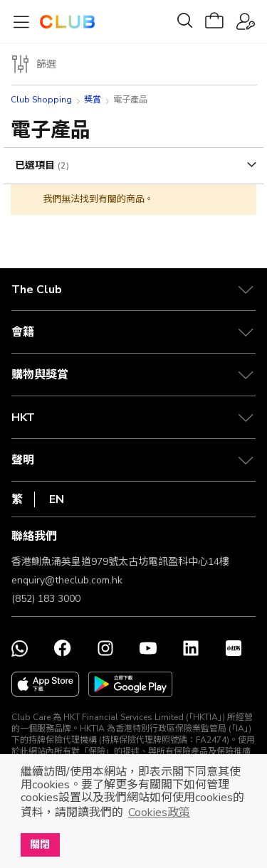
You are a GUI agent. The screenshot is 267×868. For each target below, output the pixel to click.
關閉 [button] (40, 845)
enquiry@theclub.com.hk (67, 580)
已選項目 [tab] (36, 165)
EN (57, 499)
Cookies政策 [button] (159, 813)
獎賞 (93, 100)
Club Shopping (41, 100)
